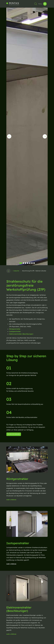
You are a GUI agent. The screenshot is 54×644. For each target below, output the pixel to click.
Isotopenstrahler (15, 331)
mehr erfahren (11, 500)
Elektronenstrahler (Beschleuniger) (21, 334)
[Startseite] (8, 271)
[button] (45, 136)
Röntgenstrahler (15, 329)
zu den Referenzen (14, 434)
